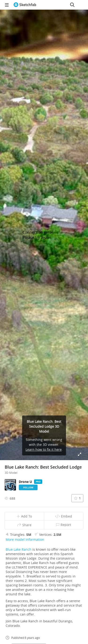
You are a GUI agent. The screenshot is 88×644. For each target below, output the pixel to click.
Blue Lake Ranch (19, 549)
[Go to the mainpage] (25, 5)
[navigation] (7, 5)
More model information (25, 539)
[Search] (72, 5)
